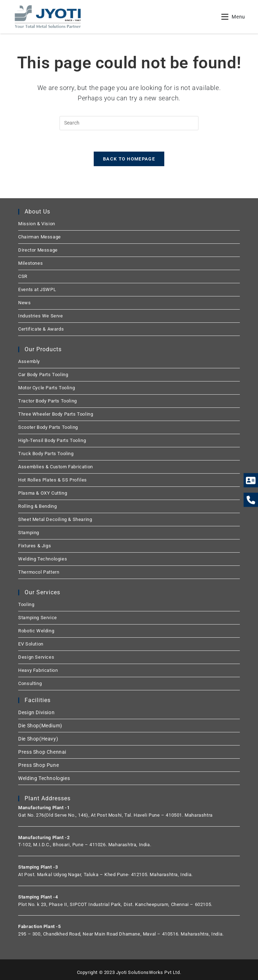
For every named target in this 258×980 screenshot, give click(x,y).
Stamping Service (38, 618)
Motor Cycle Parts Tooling (47, 388)
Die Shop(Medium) (40, 726)
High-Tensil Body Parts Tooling (52, 440)
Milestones (30, 263)
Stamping (29, 533)
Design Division (36, 712)
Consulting (30, 683)
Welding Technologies (43, 559)
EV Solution (31, 644)
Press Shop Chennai (42, 752)
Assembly (29, 361)
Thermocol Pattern (39, 572)
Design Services (36, 657)
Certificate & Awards (41, 329)
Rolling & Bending (37, 506)
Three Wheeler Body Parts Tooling (56, 414)
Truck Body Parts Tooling (46, 454)
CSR (23, 276)
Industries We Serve (40, 316)
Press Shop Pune (38, 765)
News (24, 303)
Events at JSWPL (37, 289)
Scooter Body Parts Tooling (48, 427)
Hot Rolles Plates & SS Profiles (53, 480)
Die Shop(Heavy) (38, 739)
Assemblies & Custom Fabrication (56, 467)
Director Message (38, 250)
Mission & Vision (37, 224)
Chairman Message (40, 237)
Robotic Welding (36, 631)
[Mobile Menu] (233, 17)
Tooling (26, 604)
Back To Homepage (129, 159)
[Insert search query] (129, 123)
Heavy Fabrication (38, 670)
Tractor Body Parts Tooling (48, 401)
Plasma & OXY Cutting (43, 493)
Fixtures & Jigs (35, 546)
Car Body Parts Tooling (43, 375)
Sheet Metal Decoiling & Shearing (55, 519)
